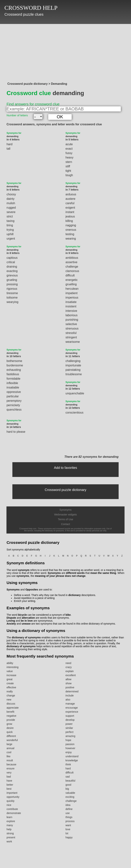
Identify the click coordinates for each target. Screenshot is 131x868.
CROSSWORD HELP (31, 8)
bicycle (22, 615)
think (68, 764)
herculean (72, 289)
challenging (73, 361)
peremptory (14, 401)
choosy (11, 194)
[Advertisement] (65, 52)
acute (69, 144)
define (69, 809)
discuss (11, 704)
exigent (70, 208)
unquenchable (75, 393)
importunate (73, 365)
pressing (12, 284)
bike (68, 615)
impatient (72, 293)
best (9, 789)
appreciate (12, 708)
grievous (12, 275)
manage (70, 704)
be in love (27, 621)
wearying (12, 302)
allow (69, 679)
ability (10, 663)
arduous (71, 194)
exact (69, 149)
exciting (70, 797)
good (68, 785)
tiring (10, 225)
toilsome (12, 298)
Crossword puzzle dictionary (65, 490)
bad (9, 777)
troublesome (74, 374)
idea (68, 805)
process (70, 821)
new (9, 700)
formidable (13, 379)
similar (69, 728)
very (9, 773)
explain (70, 671)
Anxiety (11, 624)
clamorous (72, 271)
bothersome (14, 361)
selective (71, 324)
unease (26, 624)
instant (70, 212)
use (68, 813)
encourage (72, 708)
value (10, 671)
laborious (72, 315)
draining (12, 267)
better (10, 785)
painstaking (73, 370)
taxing (10, 221)
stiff (68, 166)
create (10, 683)
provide (11, 720)
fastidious (13, 374)
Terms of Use (65, 519)
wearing (71, 239)
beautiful (70, 781)
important (12, 793)
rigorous (12, 289)
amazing (70, 736)
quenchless (14, 410)
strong (10, 833)
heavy (70, 157)
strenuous (72, 328)
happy (69, 837)
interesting (12, 667)
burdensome (15, 365)
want (68, 825)
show (69, 683)
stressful (71, 333)
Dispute (11, 618)
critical (11, 262)
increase (11, 675)
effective (11, 687)
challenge (72, 267)
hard (9, 144)
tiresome (12, 293)
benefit (10, 712)
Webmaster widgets (65, 515)
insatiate (71, 302)
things (69, 817)
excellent (71, 675)
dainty (10, 199)
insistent (71, 306)
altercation (28, 618)
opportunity (13, 797)
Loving (11, 621)
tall (8, 149)
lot (67, 833)
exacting (12, 271)
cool (9, 752)
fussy (69, 153)
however (70, 748)
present (11, 837)
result (10, 760)
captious (12, 258)
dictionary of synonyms (26, 637)
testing (70, 234)
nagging (71, 225)
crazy (69, 667)
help (9, 829)
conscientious (75, 413)
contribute (12, 809)
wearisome (73, 342)
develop (70, 720)
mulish (11, 203)
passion (70, 744)
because (11, 764)
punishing (72, 320)
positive (70, 687)
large (9, 744)
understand (72, 756)
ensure (10, 768)
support (70, 716)
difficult (70, 275)
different (11, 736)
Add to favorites (65, 468)
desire (10, 728)
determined (72, 691)
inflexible (12, 383)
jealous (70, 216)
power (69, 724)
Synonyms (65, 510)
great (9, 679)
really (10, 691)
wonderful (12, 740)
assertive (72, 262)
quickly (10, 801)
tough (69, 175)
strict (10, 216)
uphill (10, 234)
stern (69, 162)
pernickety (13, 405)
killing (69, 221)
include (70, 696)
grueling (12, 280)
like (8, 756)
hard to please (16, 432)
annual (10, 748)
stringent (71, 337)
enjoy (69, 752)
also (68, 700)
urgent (11, 239)
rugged (11, 208)
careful (70, 203)
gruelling (71, 284)
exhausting (14, 370)
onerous (71, 230)
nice (9, 805)
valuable (70, 793)
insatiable (13, 387)
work (9, 841)
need (68, 663)
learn (9, 817)
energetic (72, 280)
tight (68, 171)
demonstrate (14, 813)
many (10, 825)
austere (70, 199)
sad (68, 777)
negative (11, 716)
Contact (65, 524)
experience (72, 712)
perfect (70, 732)
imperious (72, 298)
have (9, 781)
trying (10, 230)
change (11, 696)
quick (10, 732)
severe (11, 212)
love (68, 829)
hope (68, 740)
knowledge (72, 760)
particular (13, 396)
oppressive (14, 392)
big (67, 789)
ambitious (72, 258)
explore (11, 821)
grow (9, 724)
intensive (71, 311)
